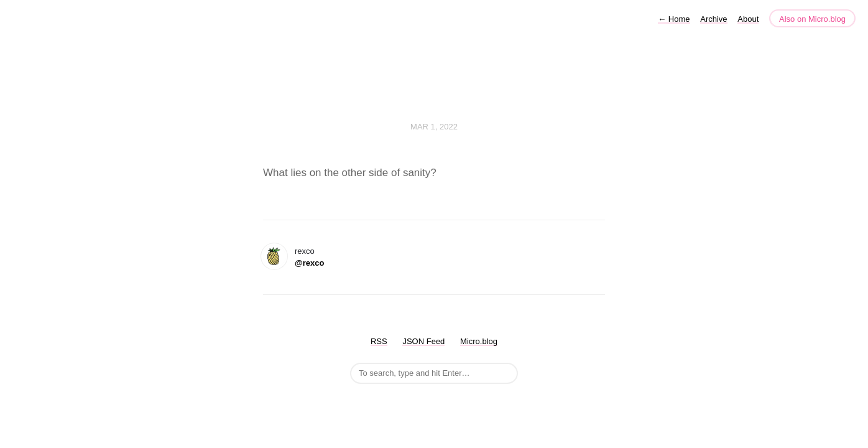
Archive (713, 19)
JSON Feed (423, 341)
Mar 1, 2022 (434, 127)
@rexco (309, 263)
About (748, 19)
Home (674, 19)
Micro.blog (479, 341)
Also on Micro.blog (812, 19)
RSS (379, 341)
